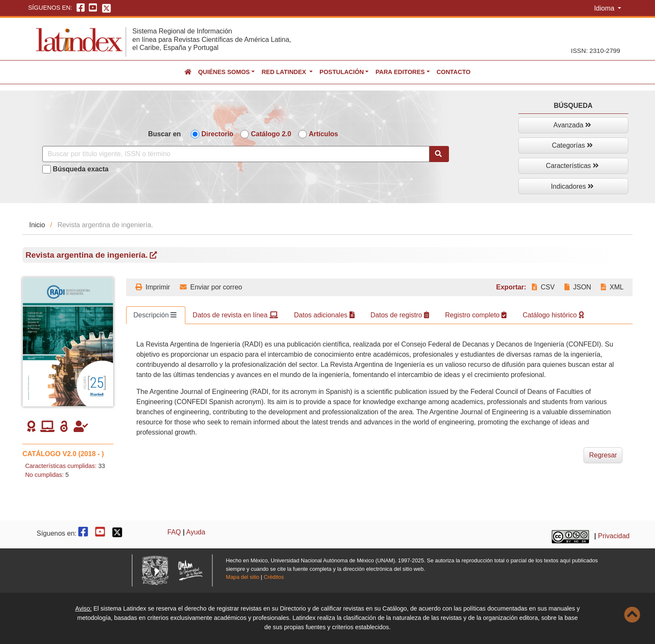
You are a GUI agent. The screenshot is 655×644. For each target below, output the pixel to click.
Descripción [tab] (155, 315)
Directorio (217, 134)
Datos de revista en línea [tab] (235, 315)
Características (572, 166)
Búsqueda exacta (81, 169)
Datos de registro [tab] (400, 315)
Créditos (274, 577)
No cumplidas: (44, 475)
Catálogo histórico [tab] (553, 315)
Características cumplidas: (61, 466)
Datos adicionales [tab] (324, 315)
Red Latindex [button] (285, 72)
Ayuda (196, 532)
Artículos (323, 134)
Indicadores (572, 186)
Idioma (605, 8)
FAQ (174, 532)
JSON (578, 287)
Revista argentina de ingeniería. (91, 255)
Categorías (572, 145)
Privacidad (614, 536)
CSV (543, 287)
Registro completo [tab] (476, 315)
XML (612, 287)
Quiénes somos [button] (224, 72)
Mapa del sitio (243, 577)
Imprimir (153, 287)
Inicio (37, 225)
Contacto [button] (454, 72)
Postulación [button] (342, 72)
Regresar (603, 455)
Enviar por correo (211, 287)
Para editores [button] (400, 72)
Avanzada (572, 125)
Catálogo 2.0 (271, 134)
